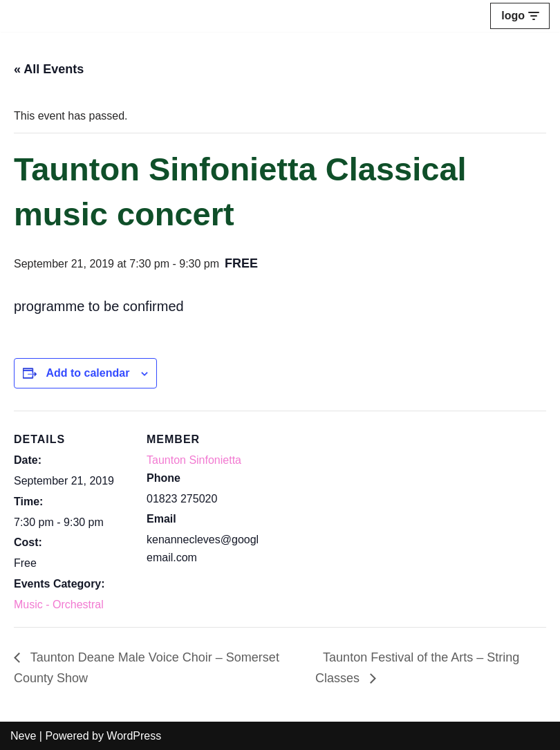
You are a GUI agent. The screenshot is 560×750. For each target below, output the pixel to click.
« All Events (49, 69)
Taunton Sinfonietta (194, 460)
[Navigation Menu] (520, 16)
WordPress (134, 736)
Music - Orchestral (59, 604)
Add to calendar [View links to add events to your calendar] (87, 373)
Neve (23, 736)
